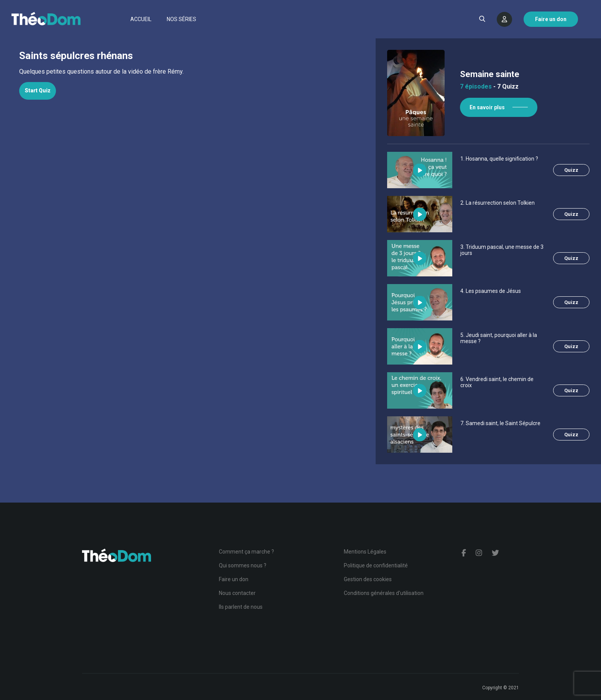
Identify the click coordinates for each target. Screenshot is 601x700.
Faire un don (234, 579)
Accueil (141, 19)
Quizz (571, 170)
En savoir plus (487, 107)
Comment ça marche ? (246, 552)
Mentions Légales (365, 552)
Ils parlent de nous (241, 607)
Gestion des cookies (368, 579)
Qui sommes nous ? (243, 565)
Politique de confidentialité (376, 565)
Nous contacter (237, 593)
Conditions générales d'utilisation (384, 593)
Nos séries (181, 19)
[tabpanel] (188, 72)
